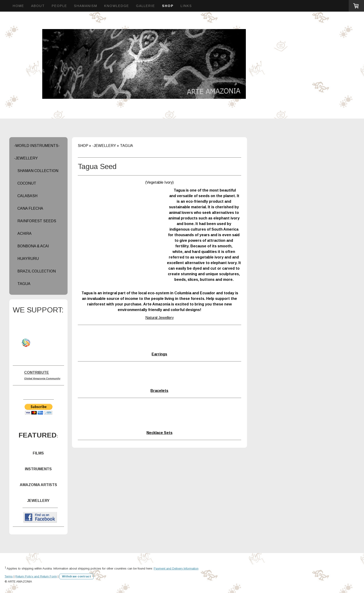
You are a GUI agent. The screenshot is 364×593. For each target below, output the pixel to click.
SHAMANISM (86, 6)
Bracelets (159, 391)
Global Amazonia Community (42, 378)
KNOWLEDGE (117, 6)
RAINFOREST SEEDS (37, 221)
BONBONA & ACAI (33, 246)
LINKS (186, 6)
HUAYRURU (28, 259)
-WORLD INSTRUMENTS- (37, 146)
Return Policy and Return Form (36, 576)
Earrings (159, 354)
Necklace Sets (159, 433)
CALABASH (27, 196)
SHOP (168, 6)
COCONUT (27, 183)
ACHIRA (24, 234)
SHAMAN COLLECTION (38, 171)
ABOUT (38, 6)
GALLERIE (146, 6)
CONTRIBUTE (37, 373)
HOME (18, 6)
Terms (9, 576)
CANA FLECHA (30, 208)
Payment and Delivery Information (176, 568)
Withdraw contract (76, 576)
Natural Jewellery (159, 318)
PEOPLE (59, 6)
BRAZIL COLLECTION (37, 271)
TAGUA (24, 284)
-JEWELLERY (26, 158)
